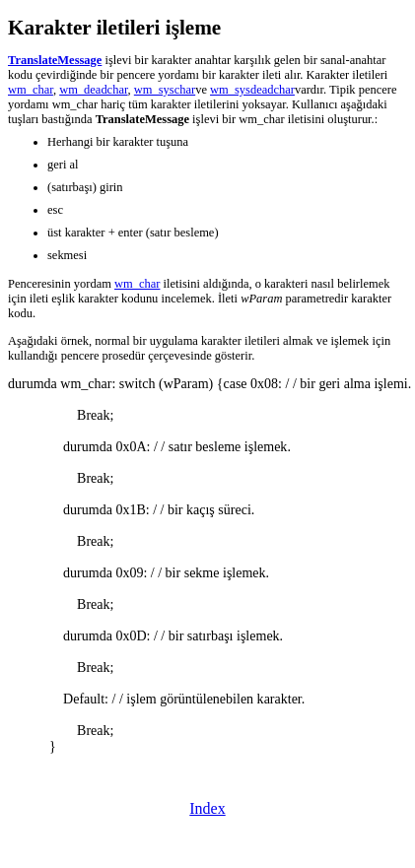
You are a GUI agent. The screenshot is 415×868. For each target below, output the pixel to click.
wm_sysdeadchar (252, 90)
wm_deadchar (93, 90)
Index (207, 808)
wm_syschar (165, 90)
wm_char (31, 90)
